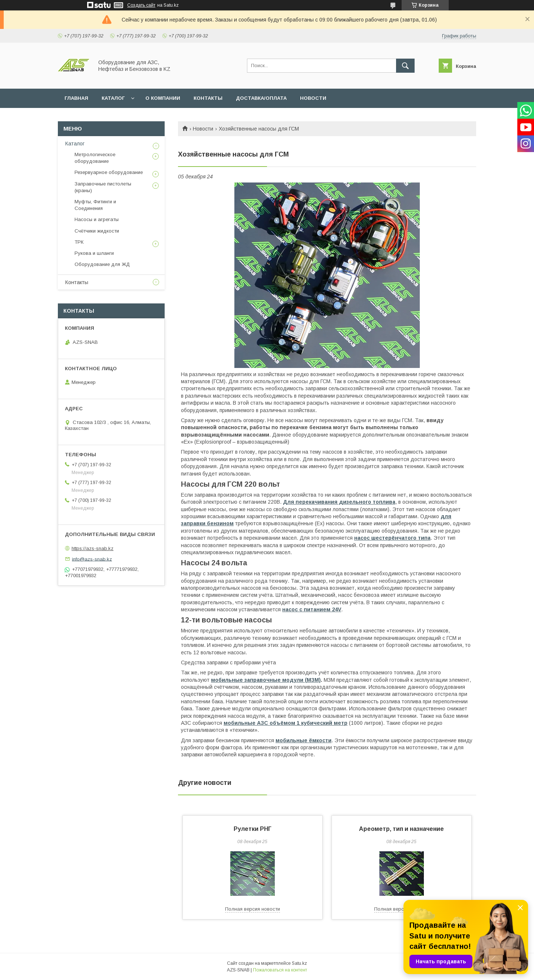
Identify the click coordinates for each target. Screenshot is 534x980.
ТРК (79, 242)
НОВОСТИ (313, 98)
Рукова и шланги (94, 253)
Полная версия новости (253, 909)
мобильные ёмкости (304, 740)
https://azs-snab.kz (93, 548)
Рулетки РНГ (253, 829)
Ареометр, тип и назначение (401, 829)
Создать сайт (141, 5)
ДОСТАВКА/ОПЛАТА (261, 98)
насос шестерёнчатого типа (392, 538)
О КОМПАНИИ (163, 98)
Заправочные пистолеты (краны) (103, 187)
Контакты (77, 282)
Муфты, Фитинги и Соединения (95, 205)
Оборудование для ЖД (102, 264)
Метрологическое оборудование (95, 158)
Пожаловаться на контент (280, 970)
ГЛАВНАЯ (76, 98)
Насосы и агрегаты (97, 219)
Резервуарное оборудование (109, 172)
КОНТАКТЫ (208, 98)
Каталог (75, 144)
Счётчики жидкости (97, 231)
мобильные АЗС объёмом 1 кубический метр (286, 723)
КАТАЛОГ (113, 98)
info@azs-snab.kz (92, 559)
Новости (203, 129)
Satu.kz (299, 963)
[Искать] (405, 66)
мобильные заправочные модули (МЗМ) (266, 680)
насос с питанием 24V (312, 609)
